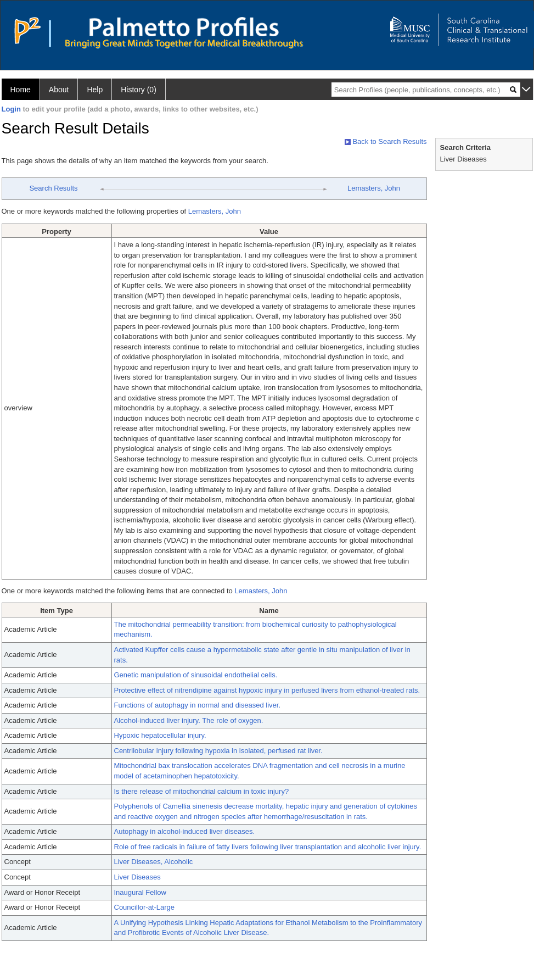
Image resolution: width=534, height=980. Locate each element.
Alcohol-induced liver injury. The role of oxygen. (189, 720)
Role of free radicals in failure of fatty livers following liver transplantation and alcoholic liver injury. (268, 847)
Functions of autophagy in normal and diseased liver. (198, 705)
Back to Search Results (386, 141)
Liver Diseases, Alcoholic (154, 862)
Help (95, 90)
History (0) (139, 90)
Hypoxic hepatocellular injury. (160, 735)
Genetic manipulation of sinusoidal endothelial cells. (196, 675)
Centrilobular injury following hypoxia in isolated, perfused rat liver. (218, 751)
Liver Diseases (137, 877)
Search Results (53, 188)
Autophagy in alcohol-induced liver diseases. (185, 831)
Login (11, 109)
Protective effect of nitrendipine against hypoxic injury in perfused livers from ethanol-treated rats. (267, 690)
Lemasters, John (374, 188)
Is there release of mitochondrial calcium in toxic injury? (202, 791)
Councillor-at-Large (145, 907)
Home (21, 90)
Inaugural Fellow (140, 892)
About (59, 90)
